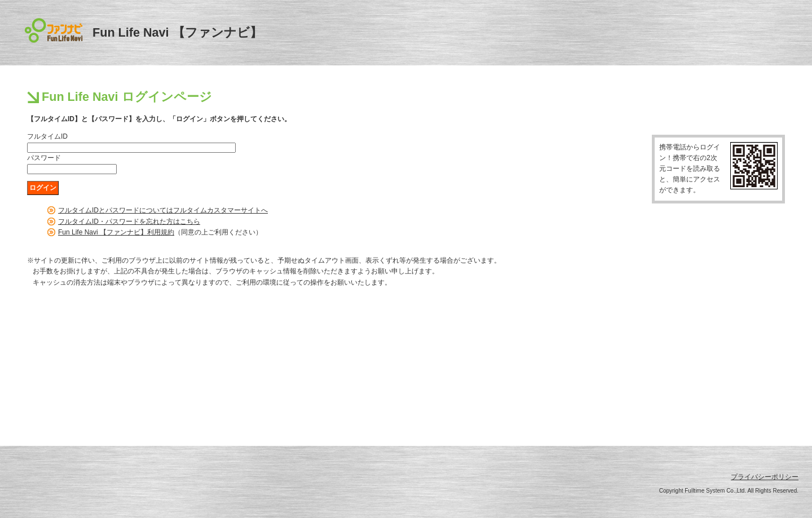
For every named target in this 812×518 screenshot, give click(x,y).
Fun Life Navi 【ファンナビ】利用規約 (116, 232)
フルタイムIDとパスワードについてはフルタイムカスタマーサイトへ (163, 210)
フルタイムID (47, 136)
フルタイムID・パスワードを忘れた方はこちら (129, 222)
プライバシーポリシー (765, 477)
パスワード (44, 158)
